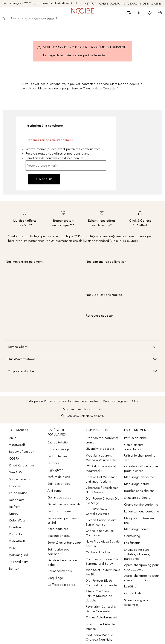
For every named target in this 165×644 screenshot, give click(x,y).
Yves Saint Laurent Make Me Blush (103, 572)
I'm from (15, 507)
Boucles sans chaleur (139, 491)
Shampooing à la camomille (136, 603)
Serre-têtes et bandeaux (65, 543)
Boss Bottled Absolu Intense (100, 627)
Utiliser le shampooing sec (140, 458)
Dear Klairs (17, 500)
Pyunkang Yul (18, 555)
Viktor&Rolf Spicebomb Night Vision (102, 490)
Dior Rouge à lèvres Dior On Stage (103, 501)
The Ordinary (18, 562)
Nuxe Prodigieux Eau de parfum (103, 544)
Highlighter (55, 470)
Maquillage (55, 578)
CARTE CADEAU (110, 4)
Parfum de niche (59, 477)
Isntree (14, 514)
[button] (82, 347)
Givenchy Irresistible (100, 449)
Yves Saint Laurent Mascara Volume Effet (101, 458)
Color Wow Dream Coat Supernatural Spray (103, 561)
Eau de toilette (58, 442)
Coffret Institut (134, 593)
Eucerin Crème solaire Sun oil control (101, 522)
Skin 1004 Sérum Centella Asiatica (97, 512)
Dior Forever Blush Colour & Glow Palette (101, 583)
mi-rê (12, 548)
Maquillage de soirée (139, 477)
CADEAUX (130, 4)
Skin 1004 (16, 472)
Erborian (15, 486)
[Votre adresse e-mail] (66, 166)
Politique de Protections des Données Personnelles (62, 401)
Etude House (18, 493)
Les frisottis (132, 543)
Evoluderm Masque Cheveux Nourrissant (101, 637)
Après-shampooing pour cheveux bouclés (142, 578)
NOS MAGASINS (151, 4)
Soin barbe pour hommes (59, 552)
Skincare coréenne (137, 498)
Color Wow (17, 521)
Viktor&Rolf (17, 445)
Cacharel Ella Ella (98, 552)
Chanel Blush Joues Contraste (100, 533)
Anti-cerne (55, 491)
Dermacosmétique (60, 571)
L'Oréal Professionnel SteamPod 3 (101, 469)
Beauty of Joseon (22, 452)
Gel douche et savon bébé (62, 563)
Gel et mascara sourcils (64, 504)
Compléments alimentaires (134, 447)
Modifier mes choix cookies (82, 409)
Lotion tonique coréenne (142, 511)
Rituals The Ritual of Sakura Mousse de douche (100, 596)
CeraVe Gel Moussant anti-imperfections (101, 479)
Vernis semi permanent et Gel (63, 520)
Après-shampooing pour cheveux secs (142, 567)
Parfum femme (57, 456)
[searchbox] (82, 19)
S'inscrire (44, 179)
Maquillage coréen (137, 529)
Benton (14, 569)
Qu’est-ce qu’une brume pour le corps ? (141, 469)
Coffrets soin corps (61, 585)
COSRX (14, 459)
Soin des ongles (59, 484)
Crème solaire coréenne (141, 505)
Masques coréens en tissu (139, 521)
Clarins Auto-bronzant (101, 617)
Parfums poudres (60, 511)
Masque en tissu (59, 536)
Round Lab (17, 534)
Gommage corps (59, 498)
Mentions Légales (115, 401)
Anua (13, 438)
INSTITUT (90, 4)
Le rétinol (131, 586)
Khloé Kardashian (21, 465)
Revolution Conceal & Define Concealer (101, 609)
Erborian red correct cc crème (102, 440)
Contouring (132, 536)
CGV (135, 401)
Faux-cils (53, 463)
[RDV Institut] (129, 13)
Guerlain (15, 527)
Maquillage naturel (137, 484)
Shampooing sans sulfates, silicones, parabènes (137, 554)
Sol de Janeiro (19, 479)
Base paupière (58, 529)
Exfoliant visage (59, 449)
